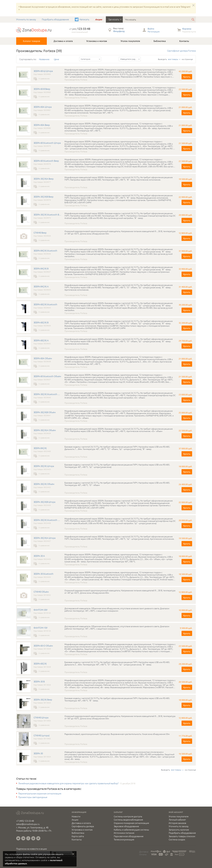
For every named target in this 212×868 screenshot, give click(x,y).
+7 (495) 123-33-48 (25, 821)
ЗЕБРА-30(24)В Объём (45, 412)
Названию (44, 59)
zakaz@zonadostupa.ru (28, 824)
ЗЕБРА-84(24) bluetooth (45, 251)
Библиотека (160, 41)
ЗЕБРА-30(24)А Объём (45, 430)
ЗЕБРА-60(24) (40, 664)
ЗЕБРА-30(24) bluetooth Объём (48, 394)
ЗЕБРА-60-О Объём (43, 646)
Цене (56, 59)
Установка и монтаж (97, 41)
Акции (99, 19)
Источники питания (124, 833)
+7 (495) (80, 29)
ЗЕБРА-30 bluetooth (44, 574)
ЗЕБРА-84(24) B (41, 269)
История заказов (177, 823)
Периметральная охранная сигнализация (40, 793)
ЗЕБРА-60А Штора (43, 107)
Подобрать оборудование (55, 19)
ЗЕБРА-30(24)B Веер (44, 197)
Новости (76, 816)
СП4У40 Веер (40, 233)
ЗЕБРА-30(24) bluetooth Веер (48, 215)
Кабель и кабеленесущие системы (131, 830)
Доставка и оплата (63, 41)
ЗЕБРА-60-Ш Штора (43, 71)
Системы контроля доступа (128, 816)
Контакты (184, 41)
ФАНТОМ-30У (40, 610)
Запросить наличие (179, 830)
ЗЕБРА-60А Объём (43, 358)
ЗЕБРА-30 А (39, 556)
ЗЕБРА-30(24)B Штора (44, 502)
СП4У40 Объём (41, 592)
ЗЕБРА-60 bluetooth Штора (47, 143)
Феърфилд (119, 31)
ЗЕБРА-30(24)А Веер (44, 179)
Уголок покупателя (130, 41)
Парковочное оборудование (129, 836)
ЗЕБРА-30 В (39, 681)
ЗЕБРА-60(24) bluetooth (45, 304)
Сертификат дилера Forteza (181, 51)
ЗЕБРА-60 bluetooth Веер (46, 161)
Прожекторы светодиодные (33, 797)
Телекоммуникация (124, 839)
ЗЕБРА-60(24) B (41, 322)
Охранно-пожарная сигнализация (131, 823)
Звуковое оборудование (126, 826)
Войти (151, 29)
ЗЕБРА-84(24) (40, 448)
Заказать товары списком (182, 836)
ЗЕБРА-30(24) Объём (44, 484)
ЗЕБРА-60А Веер (42, 125)
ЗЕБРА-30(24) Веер (43, 700)
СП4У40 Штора (41, 718)
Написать (84, 19)
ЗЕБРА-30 (38, 753)
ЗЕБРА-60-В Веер (42, 89)
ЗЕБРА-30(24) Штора (44, 466)
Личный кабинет (177, 820)
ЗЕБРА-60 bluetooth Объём (47, 376)
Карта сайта (78, 836)
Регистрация (154, 31)
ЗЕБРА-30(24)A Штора (45, 538)
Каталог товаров (32, 41)
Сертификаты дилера (83, 826)
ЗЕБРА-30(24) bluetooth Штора (48, 520)
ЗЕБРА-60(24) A (41, 340)
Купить (187, 77)
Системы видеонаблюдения (128, 820)
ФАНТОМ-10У (40, 628)
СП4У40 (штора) (42, 735)
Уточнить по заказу (26, 19)
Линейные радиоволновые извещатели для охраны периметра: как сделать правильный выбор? (68, 783)
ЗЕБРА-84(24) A (41, 286)
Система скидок (177, 839)
